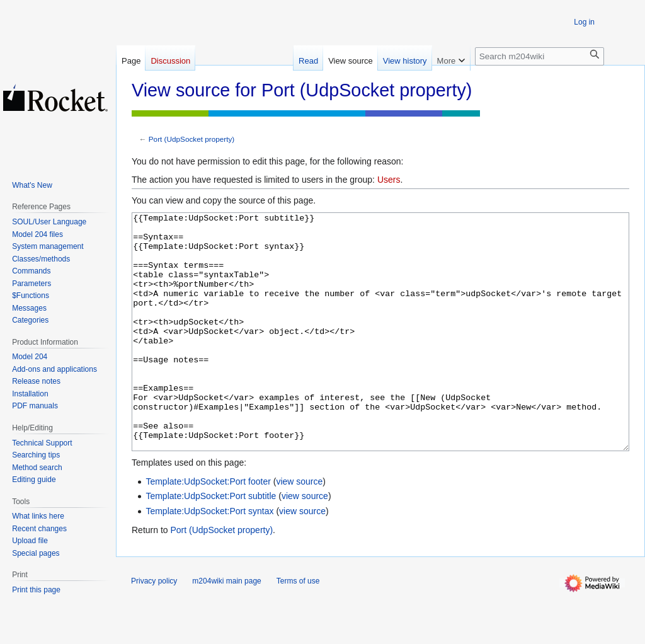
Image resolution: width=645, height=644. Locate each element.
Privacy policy (154, 628)
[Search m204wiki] (539, 56)
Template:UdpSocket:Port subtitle (211, 543)
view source (299, 529)
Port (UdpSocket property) (192, 139)
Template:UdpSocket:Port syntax (209, 558)
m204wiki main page (226, 628)
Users (389, 180)
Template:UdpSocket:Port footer (208, 529)
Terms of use (298, 628)
